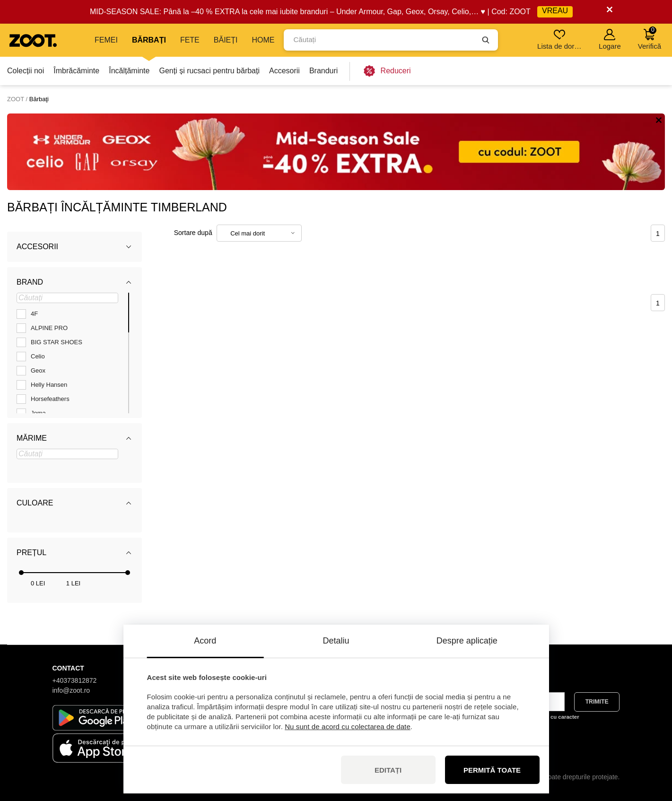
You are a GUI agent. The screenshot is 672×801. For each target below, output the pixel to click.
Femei (106, 40)
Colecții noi (26, 71)
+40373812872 (75, 680)
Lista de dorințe (560, 39)
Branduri (323, 71)
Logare (610, 39)
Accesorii (284, 71)
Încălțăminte (129, 71)
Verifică (650, 38)
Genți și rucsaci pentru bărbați (209, 71)
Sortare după (193, 233)
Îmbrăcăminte (76, 71)
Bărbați (149, 40)
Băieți (226, 40)
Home (263, 40)
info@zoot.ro (71, 690)
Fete (190, 40)
